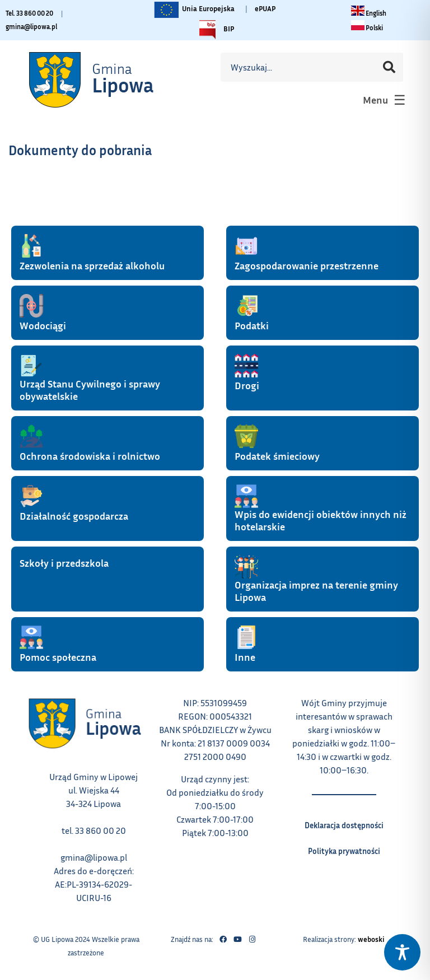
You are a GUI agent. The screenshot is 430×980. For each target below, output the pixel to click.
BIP (214, 30)
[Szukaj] (389, 67)
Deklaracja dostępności (344, 821)
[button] (383, 100)
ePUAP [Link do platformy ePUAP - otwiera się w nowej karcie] (265, 8)
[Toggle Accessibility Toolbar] (402, 952)
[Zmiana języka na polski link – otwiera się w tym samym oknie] (367, 27)
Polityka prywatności (344, 847)
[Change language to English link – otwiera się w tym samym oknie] (369, 13)
